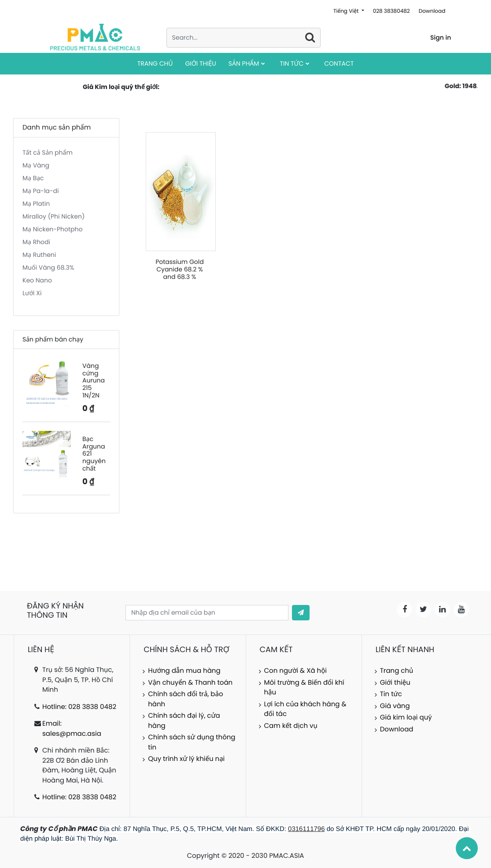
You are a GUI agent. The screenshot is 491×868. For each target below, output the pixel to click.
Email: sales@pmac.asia (72, 729)
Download (432, 11)
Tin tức (391, 694)
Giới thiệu (395, 683)
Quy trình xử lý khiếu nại (186, 759)
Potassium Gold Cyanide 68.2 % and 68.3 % (180, 269)
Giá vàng (395, 706)
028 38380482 (391, 11)
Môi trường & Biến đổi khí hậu (304, 688)
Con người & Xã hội (296, 671)
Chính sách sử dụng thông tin (192, 742)
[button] (301, 613)
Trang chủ (397, 671)
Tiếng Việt (347, 11)
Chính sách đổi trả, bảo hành (185, 699)
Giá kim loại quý (406, 718)
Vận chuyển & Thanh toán (190, 683)
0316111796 (306, 829)
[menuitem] (155, 64)
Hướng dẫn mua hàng (184, 671)
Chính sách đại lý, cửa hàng (184, 721)
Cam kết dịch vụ (291, 726)
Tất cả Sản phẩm (48, 152)
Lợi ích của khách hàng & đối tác (305, 709)
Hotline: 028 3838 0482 (79, 707)
